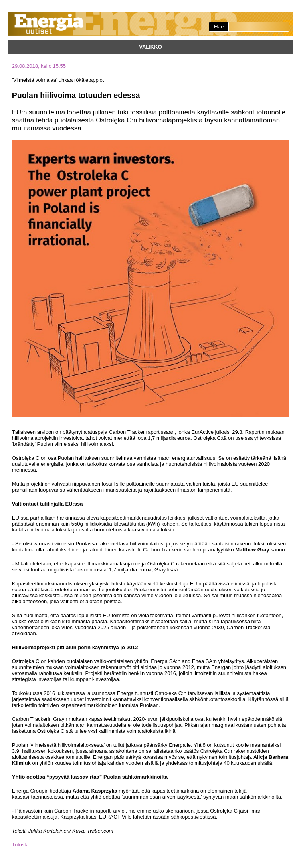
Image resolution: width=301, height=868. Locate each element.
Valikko (150, 47)
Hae (219, 27)
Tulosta (20, 845)
